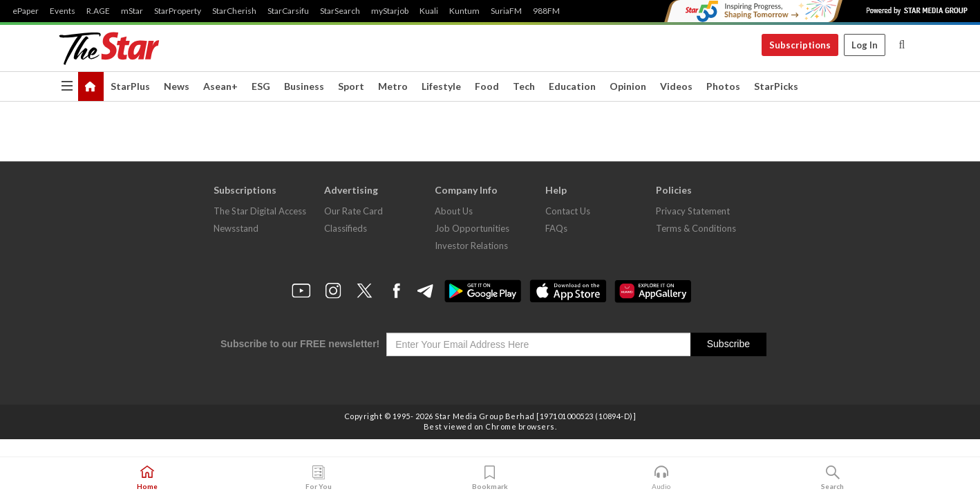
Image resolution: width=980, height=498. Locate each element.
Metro (393, 86)
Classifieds (346, 228)
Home (147, 478)
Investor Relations (471, 246)
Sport (351, 86)
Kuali (429, 11)
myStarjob (390, 11)
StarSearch (340, 11)
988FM (546, 11)
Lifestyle (441, 86)
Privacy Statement (693, 211)
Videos (676, 86)
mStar (132, 11)
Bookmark (490, 478)
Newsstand (236, 228)
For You (319, 478)
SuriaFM (506, 11)
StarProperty (178, 11)
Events (63, 11)
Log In (865, 45)
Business (304, 86)
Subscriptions (800, 45)
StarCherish (234, 11)
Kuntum (464, 11)
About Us (454, 211)
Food (487, 86)
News (177, 86)
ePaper (26, 11)
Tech (524, 86)
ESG (261, 86)
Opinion (628, 86)
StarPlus (130, 86)
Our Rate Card (354, 211)
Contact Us (568, 211)
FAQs (556, 228)
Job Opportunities (472, 228)
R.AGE (98, 11)
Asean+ (220, 86)
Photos (723, 86)
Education (572, 86)
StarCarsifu (288, 11)
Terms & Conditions (696, 228)
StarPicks (776, 86)
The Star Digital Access (260, 211)
